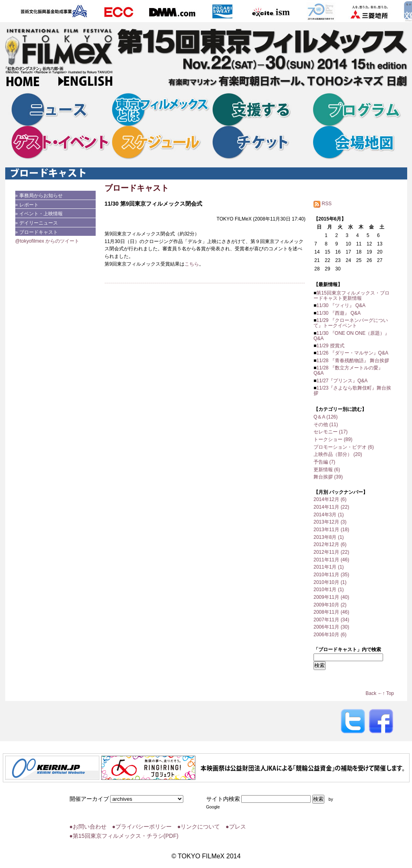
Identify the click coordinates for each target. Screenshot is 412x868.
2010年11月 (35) (331, 575)
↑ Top (388, 693)
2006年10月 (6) (330, 635)
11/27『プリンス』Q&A (342, 381)
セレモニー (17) (331, 432)
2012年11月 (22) (331, 552)
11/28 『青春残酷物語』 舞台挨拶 (353, 361)
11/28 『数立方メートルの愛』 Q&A (348, 370)
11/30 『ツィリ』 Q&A (341, 305)
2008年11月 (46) (331, 612)
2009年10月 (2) (330, 605)
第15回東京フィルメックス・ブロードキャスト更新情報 (352, 296)
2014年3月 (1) (329, 515)
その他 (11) (326, 425)
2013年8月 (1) (329, 537)
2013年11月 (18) (331, 530)
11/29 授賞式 (330, 346)
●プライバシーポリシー (142, 827)
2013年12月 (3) (330, 522)
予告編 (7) (324, 462)
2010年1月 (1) (329, 590)
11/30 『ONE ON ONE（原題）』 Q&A (352, 336)
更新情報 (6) (327, 470)
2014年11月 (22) (331, 507)
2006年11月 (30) (331, 627)
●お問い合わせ (88, 827)
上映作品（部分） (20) (338, 454)
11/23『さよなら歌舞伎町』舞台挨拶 (352, 391)
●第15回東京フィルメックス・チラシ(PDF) (124, 836)
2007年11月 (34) (331, 620)
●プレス (236, 827)
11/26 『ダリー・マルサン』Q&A (352, 353)
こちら (192, 264)
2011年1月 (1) (329, 567)
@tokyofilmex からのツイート (47, 241)
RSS (323, 204)
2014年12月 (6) (330, 499)
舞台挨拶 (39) (328, 477)
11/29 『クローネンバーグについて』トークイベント (351, 323)
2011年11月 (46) (331, 560)
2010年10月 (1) (330, 582)
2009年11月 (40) (331, 597)
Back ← (374, 693)
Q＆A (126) (326, 417)
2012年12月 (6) (330, 544)
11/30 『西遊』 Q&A (338, 313)
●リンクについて (199, 827)
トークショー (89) (333, 439)
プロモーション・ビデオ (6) (344, 447)
